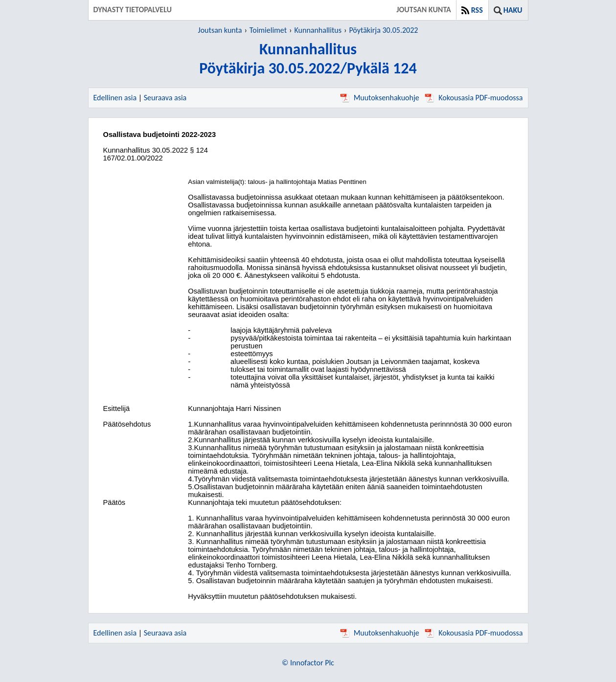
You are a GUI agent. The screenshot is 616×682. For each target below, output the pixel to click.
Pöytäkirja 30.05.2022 (383, 30)
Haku (513, 10)
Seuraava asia (165, 98)
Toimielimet (268, 30)
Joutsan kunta (220, 30)
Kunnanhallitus (318, 30)
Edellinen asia (115, 98)
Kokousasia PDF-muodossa (474, 98)
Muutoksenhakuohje (380, 98)
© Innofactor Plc (308, 663)
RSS (477, 10)
